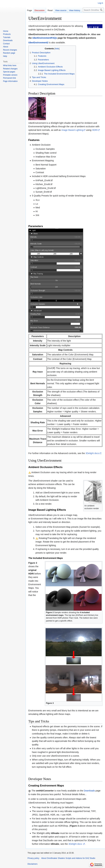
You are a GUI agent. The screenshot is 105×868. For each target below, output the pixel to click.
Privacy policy (33, 858)
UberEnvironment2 (38, 43)
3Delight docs (92, 453)
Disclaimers (32, 864)
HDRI (95, 130)
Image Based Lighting (72, 130)
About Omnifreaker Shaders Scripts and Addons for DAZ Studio (68, 858)
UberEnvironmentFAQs (45, 38)
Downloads (89, 791)
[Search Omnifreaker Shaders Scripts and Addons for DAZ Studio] (93, 10)
